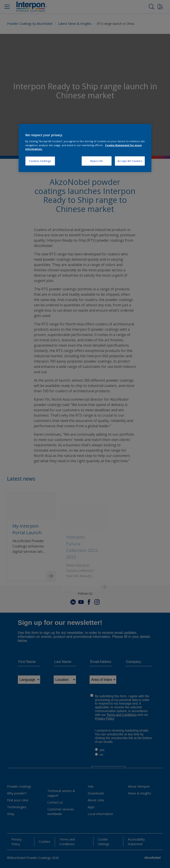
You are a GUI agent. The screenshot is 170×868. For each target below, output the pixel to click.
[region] (85, 148)
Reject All (97, 161)
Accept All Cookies (130, 161)
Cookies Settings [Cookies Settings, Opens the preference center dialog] (40, 161)
